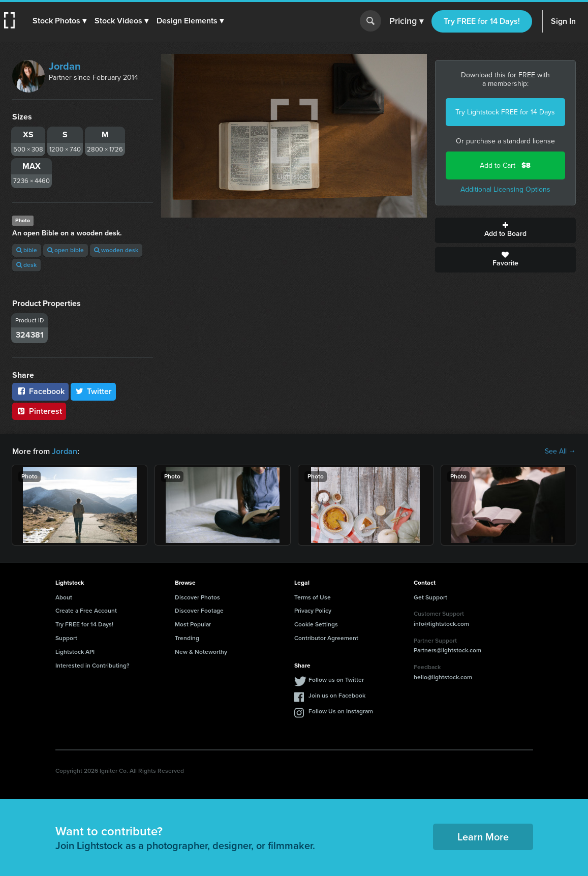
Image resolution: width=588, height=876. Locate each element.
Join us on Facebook (337, 696)
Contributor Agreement (326, 638)
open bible (66, 250)
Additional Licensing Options (505, 189)
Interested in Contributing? (92, 666)
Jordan (65, 66)
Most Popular (193, 624)
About (64, 597)
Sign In (563, 21)
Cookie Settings (316, 624)
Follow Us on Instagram (341, 711)
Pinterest (39, 411)
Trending (187, 638)
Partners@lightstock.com (447, 650)
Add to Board (505, 230)
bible (27, 250)
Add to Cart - (505, 165)
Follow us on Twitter (336, 680)
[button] (59, 21)
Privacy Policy (313, 611)
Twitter (94, 391)
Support (66, 638)
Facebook (40, 391)
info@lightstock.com (441, 624)
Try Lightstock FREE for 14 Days (505, 112)
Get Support (430, 597)
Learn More (483, 837)
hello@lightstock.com (443, 677)
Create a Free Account (86, 611)
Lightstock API (75, 652)
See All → (560, 451)
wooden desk (116, 250)
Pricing (406, 21)
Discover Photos (197, 597)
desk (26, 265)
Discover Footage (199, 611)
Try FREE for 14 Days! (482, 21)
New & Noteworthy (201, 652)
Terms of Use (313, 597)
